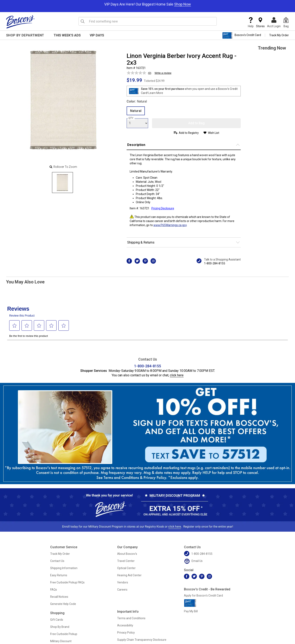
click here (177, 375)
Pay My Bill (191, 611)
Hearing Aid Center (129, 575)
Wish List (214, 133)
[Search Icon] (83, 21)
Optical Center (126, 568)
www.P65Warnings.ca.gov (170, 225)
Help (251, 23)
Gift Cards (57, 620)
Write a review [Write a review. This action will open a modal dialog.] (163, 73)
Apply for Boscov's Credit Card (203, 596)
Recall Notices (59, 597)
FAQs (54, 590)
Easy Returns (59, 575)
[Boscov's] (20, 22)
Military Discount (61, 641)
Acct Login (274, 23)
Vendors (123, 582)
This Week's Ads (67, 35)
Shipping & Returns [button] (141, 242)
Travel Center (126, 561)
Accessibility (125, 625)
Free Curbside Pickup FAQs (67, 582)
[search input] (148, 21)
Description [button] (136, 145)
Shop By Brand (60, 627)
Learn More (156, 93)
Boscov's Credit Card (242, 35)
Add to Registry (189, 133)
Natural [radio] (136, 111)
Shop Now (183, 4)
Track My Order (279, 35)
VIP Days (97, 35)
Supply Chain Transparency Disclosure (142, 640)
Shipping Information (64, 568)
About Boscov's (127, 554)
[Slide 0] (62, 183)
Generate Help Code (63, 604)
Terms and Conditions (131, 618)
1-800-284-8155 (215, 263)
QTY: (131, 118)
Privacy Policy (126, 633)
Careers (122, 590)
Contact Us (57, 561)
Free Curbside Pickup (64, 634)
